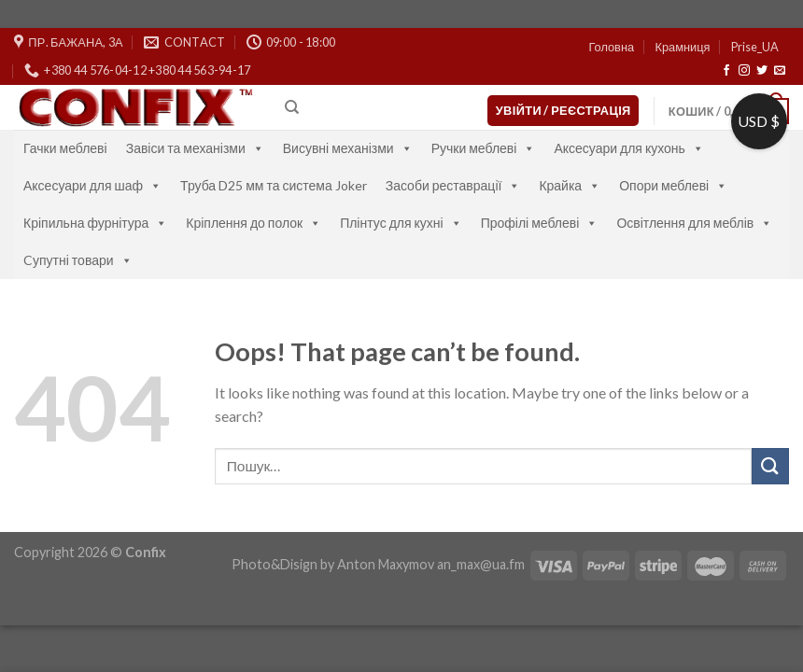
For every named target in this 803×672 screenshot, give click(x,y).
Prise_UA (755, 47)
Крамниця (682, 47)
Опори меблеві (673, 185)
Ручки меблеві (484, 148)
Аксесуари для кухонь (629, 148)
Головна (611, 47)
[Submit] (770, 466)
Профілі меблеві (540, 223)
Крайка (570, 185)
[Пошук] (292, 107)
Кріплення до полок (254, 223)
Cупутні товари (78, 260)
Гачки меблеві (65, 148)
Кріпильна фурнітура (95, 223)
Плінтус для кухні (401, 223)
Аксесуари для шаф (92, 185)
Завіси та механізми (195, 148)
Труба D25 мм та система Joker (274, 185)
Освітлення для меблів (694, 223)
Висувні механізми (348, 148)
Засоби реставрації (453, 185)
